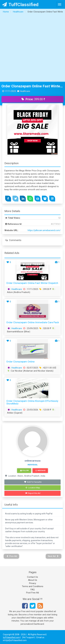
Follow (24, 471)
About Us (33, 580)
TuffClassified (20, 5)
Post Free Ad (32, 593)
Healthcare (17, 289)
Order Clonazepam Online (20, 362)
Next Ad (53, 556)
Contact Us (32, 577)
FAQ (33, 590)
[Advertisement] (32, 48)
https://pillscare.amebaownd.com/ (44, 230)
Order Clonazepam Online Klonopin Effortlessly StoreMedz (32, 402)
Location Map (33, 488)
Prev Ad (12, 556)
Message (40, 471)
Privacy (33, 583)
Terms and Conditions (33, 586)
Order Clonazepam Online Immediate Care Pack (33, 322)
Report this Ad (33, 493)
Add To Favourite (33, 482)
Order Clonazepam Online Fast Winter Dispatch (32, 86)
